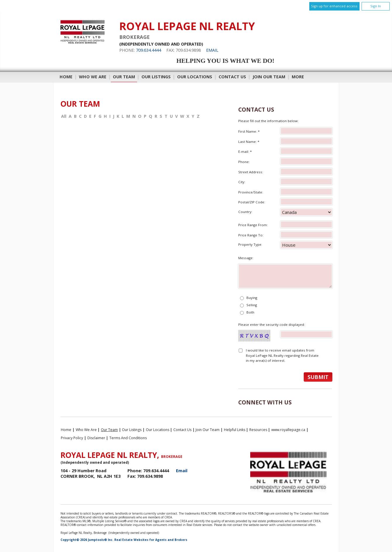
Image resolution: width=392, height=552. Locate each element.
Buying (252, 298)
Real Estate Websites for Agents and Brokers (151, 540)
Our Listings (156, 77)
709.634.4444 (148, 50)
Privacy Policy (72, 438)
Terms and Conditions (128, 438)
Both (250, 312)
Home (66, 77)
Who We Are (93, 77)
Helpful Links (235, 430)
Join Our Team (269, 77)
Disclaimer (96, 438)
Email (212, 50)
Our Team (124, 77)
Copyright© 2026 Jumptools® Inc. (87, 540)
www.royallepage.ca (288, 430)
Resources (258, 430)
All (64, 116)
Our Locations (195, 77)
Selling (252, 305)
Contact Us (232, 77)
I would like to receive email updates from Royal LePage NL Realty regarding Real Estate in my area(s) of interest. (282, 355)
